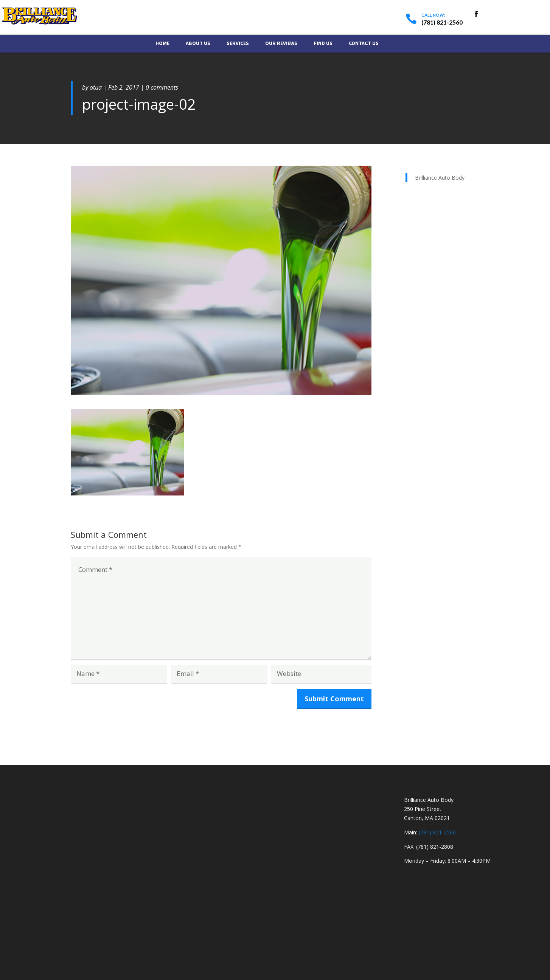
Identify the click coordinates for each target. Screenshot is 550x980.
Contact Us (364, 43)
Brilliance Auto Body (440, 178)
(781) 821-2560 (437, 832)
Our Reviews (281, 43)
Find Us (323, 43)
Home (162, 43)
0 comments (162, 87)
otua (96, 87)
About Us (198, 43)
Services (238, 43)
